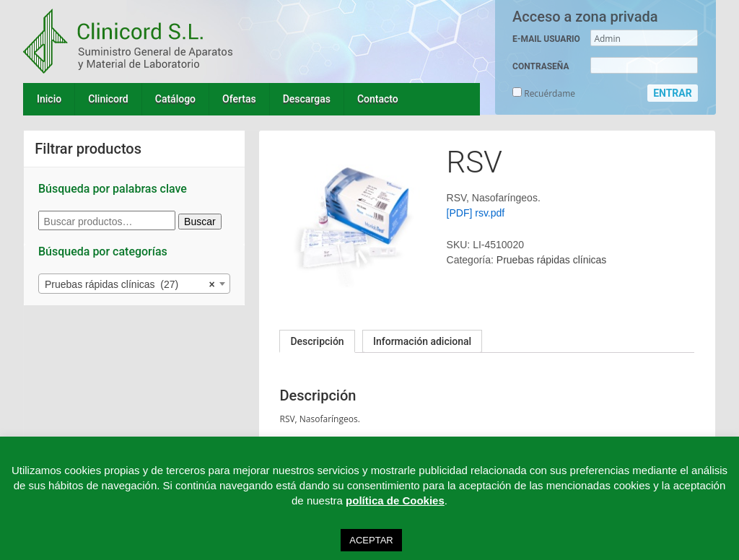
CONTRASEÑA (541, 66)
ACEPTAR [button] (371, 540)
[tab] (317, 341)
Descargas (307, 99)
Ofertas (239, 99)
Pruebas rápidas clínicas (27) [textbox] (130, 284)
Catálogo (175, 99)
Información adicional (422, 341)
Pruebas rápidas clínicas (552, 260)
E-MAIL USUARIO (546, 39)
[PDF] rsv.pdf (476, 213)
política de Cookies (395, 500)
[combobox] (134, 284)
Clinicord (108, 99)
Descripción (317, 341)
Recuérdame (544, 93)
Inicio (49, 99)
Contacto (378, 99)
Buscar (200, 222)
